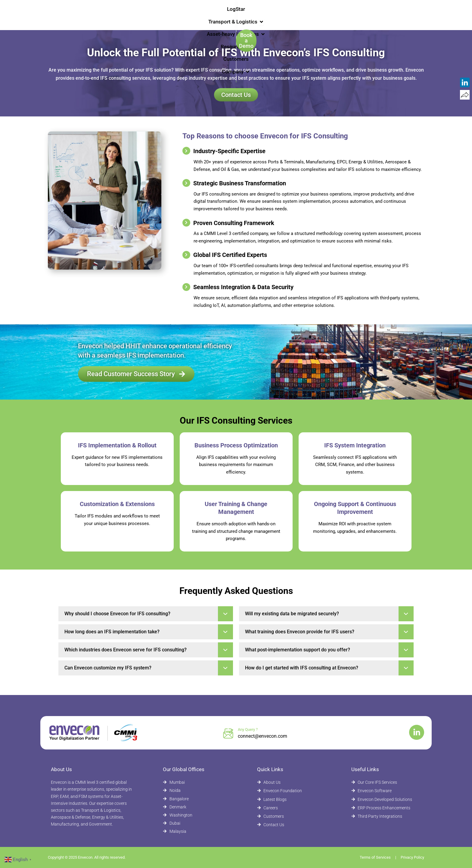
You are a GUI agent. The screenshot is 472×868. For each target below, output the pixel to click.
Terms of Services (375, 857)
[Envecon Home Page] (64, 14)
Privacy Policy (412, 857)
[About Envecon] (289, 782)
